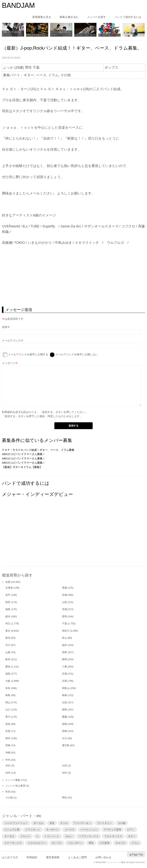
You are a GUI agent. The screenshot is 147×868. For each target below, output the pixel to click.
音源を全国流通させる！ (37, 35)
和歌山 (66, 688)
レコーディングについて (85, 35)
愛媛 (65, 717)
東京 (8, 631)
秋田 (8, 602)
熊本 (8, 738)
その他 (9, 798)
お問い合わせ (103, 857)
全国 (8, 582)
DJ (37, 836)
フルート (25, 836)
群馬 (65, 616)
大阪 (8, 681)
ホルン (69, 836)
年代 (8, 760)
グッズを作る (104, 35)
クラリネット (33, 829)
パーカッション (89, 829)
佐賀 (8, 731)
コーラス (69, 829)
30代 (8, 773)
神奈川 (66, 631)
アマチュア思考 (112, 829)
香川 (8, 717)
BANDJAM (18, 5)
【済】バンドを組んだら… (11, 33)
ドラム (135, 843)
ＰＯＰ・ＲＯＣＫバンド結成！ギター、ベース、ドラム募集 (38, 450)
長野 (65, 652)
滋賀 (8, 674)
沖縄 (8, 753)
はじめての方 (10, 857)
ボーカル (38, 823)
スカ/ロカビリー (37, 843)
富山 (65, 638)
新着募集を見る (42, 17)
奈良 (8, 688)
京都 (65, 674)
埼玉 (8, 623)
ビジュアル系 (12, 829)
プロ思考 (105, 843)
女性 (52, 823)
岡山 (8, 702)
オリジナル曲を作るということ (61, 33)
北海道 (9, 588)
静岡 (65, 659)
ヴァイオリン (105, 823)
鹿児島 (66, 745)
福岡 (65, 724)
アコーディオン (82, 823)
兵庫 (65, 681)
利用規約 (7, 412)
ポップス (57, 843)
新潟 (8, 638)
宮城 (65, 595)
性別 (8, 792)
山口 (8, 709)
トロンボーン (75, 843)
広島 (65, 702)
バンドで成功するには (128, 17)
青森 (65, 588)
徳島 (65, 709)
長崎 (65, 731)
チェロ (64, 823)
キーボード (52, 829)
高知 (8, 724)
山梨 (8, 652)
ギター (132, 836)
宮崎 (8, 745)
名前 (5, 327)
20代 (8, 766)
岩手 (8, 595)
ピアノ (131, 829)
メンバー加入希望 (15, 786)
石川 (8, 645)
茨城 (65, 609)
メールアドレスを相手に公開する (28, 354)
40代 (65, 773)
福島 (8, 609)
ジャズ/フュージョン (16, 823)
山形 (65, 602)
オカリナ (120, 843)
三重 (65, 667)
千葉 (65, 623)
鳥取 (8, 695)
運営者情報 (53, 857)
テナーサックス (13, 843)
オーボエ (9, 836)
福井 (65, 645)
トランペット (52, 836)
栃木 (8, 616)
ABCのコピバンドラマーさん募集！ (24, 454)
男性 (65, 798)
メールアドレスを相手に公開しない (77, 354)
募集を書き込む (69, 17)
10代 (65, 766)
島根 (65, 695)
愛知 (8, 667)
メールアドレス (11, 340)
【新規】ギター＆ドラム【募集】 (22, 467)
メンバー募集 (13, 780)
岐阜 (8, 659)
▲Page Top (136, 854)
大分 (65, 738)
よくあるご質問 (77, 857)
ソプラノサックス (89, 836)
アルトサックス (113, 836)
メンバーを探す (96, 17)
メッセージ (9, 363)
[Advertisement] (73, 276)
